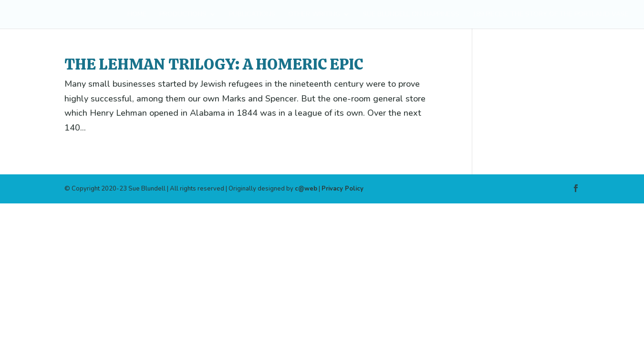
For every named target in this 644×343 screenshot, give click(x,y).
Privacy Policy (343, 189)
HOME (137, 15)
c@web (306, 189)
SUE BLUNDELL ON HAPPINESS (411, 15)
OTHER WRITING (314, 15)
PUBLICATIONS (252, 15)
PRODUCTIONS (183, 15)
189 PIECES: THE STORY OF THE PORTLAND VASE (551, 15)
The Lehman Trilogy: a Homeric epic (214, 64)
